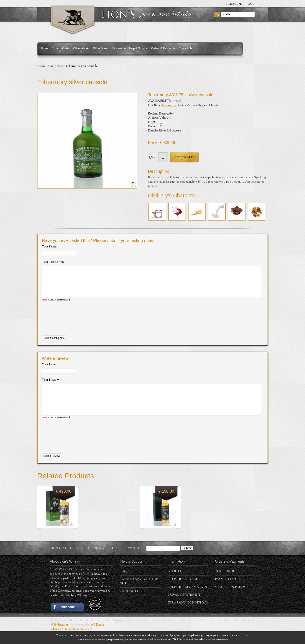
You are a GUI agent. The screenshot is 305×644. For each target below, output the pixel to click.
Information (119, 48)
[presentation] (74, 325)
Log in (252, 4)
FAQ (123, 584)
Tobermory (169, 105)
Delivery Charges (184, 592)
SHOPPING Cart (234, 4)
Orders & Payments (163, 48)
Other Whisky (81, 48)
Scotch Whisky (61, 48)
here (204, 640)
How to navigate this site (139, 594)
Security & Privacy (232, 600)
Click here (178, 640)
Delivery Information (187, 600)
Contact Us (185, 48)
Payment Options (230, 592)
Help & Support (138, 48)
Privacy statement (184, 608)
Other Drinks (101, 48)
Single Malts (55, 66)
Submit (187, 561)
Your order (226, 584)
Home (45, 48)
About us (176, 584)
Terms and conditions (188, 616)
